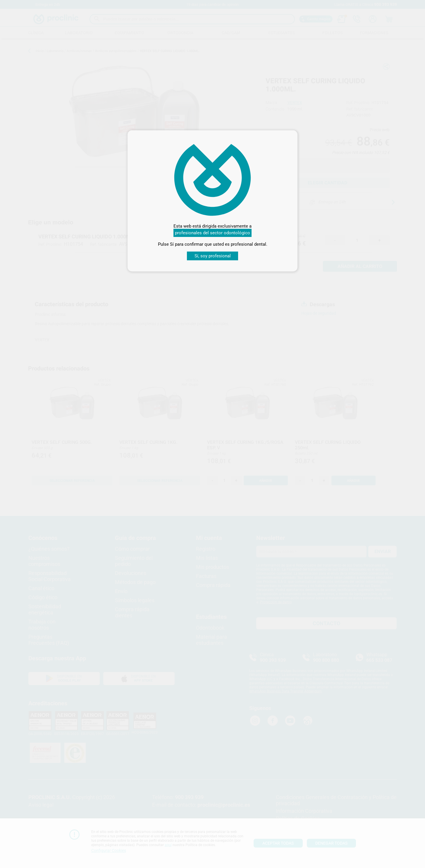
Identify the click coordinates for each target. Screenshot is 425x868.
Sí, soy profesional (213, 256)
